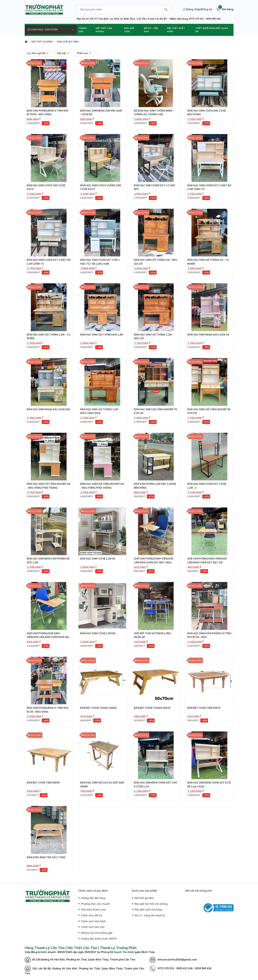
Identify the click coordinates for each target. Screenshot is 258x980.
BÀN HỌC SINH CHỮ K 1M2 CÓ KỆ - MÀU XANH (207, 113)
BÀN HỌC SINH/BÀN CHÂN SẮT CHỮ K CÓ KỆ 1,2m (155, 785)
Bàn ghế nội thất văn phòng (151, 904)
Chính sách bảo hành (93, 921)
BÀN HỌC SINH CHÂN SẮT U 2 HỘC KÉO (155, 187)
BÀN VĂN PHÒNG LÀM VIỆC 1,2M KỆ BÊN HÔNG (155, 486)
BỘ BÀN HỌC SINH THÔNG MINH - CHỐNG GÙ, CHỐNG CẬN (154, 113)
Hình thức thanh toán (93, 909)
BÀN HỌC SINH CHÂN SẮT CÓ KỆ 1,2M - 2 (207, 486)
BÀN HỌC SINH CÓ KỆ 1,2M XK (98, 559)
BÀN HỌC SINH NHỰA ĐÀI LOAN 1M (208, 335)
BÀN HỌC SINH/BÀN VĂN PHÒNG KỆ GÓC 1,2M (48, 561)
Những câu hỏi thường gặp (97, 933)
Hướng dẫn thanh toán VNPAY (99, 939)
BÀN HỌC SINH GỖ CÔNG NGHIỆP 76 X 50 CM (155, 411)
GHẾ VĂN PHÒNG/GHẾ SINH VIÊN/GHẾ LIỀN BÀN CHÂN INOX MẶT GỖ (49, 635)
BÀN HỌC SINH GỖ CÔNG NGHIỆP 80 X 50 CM (209, 411)
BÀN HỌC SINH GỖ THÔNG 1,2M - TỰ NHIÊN (48, 337)
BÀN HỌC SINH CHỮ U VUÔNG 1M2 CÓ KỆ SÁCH (101, 187)
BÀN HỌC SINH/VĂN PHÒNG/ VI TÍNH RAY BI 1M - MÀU (209, 635)
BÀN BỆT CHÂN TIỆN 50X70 (204, 708)
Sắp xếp (62, 53)
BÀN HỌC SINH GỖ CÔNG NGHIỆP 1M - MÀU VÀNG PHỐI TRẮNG (49, 486)
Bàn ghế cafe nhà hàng (148, 909)
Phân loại (83, 53)
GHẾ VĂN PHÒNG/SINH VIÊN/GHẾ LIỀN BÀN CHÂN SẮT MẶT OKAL (154, 561)
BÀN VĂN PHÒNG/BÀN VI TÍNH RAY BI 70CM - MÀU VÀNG (48, 113)
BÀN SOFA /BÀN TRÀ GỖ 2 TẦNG (46, 857)
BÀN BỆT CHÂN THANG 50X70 (152, 708)
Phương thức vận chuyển (95, 904)
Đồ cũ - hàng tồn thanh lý (150, 915)
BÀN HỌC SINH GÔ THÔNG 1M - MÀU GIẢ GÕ (156, 262)
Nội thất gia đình (144, 898)
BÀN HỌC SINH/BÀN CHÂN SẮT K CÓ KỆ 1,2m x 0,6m (209, 785)
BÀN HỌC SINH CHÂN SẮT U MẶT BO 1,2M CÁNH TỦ (209, 187)
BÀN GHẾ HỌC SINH (68, 42)
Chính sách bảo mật (93, 927)
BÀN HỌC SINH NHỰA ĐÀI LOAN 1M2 (48, 410)
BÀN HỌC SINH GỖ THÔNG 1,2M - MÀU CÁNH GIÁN (100, 411)
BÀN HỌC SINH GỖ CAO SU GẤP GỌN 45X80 (102, 785)
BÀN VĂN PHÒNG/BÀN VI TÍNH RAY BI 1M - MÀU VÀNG (48, 710)
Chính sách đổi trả (92, 915)
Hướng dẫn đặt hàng (93, 898)
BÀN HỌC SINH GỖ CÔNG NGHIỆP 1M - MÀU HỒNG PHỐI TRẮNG (102, 486)
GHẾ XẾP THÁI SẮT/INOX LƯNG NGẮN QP (152, 635)
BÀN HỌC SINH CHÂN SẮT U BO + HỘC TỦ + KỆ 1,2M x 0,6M (100, 262)
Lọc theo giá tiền (37, 53)
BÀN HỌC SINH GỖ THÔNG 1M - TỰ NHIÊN (208, 262)
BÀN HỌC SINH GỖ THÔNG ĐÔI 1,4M (102, 335)
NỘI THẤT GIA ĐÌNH (42, 42)
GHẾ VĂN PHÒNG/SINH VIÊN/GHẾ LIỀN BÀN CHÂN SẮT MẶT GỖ (207, 561)
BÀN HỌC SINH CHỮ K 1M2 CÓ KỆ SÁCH (46, 187)
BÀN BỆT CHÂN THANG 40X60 (98, 708)
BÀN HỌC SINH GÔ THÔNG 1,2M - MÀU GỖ (154, 337)
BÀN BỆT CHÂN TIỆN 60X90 (43, 783)
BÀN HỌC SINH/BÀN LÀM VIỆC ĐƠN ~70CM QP (101, 113)
